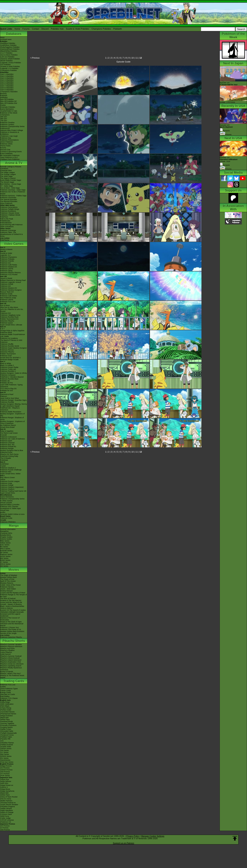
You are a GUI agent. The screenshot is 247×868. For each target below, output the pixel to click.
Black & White (6, 363)
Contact (36, 29)
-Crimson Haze (6, 814)
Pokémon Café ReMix (9, 265)
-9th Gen (4, 117)
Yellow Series (5, 543)
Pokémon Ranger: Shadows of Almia (12, 419)
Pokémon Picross (7, 350)
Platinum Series (6, 554)
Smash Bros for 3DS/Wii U (10, 358)
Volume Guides (6, 539)
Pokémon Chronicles (8, 198)
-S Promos (4, 828)
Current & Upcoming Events (11, 152)
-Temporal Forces (7, 735)
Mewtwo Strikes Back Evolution (12, 631)
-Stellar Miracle (6, 808)
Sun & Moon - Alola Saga (10, 188)
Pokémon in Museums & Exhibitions (10, 133)
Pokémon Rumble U (8, 371)
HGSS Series (5, 556)
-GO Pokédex (5, 65)
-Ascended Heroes (7, 712)
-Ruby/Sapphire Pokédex (10, 47)
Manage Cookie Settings (153, 836)
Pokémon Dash (6, 441)
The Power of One (7, 579)
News (2, 38)
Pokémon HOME (7, 284)
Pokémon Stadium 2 (8, 468)
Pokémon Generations (9, 207)
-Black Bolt (4, 718)
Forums (26, 29)
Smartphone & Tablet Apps (10, 508)
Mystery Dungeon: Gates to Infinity (14, 373)
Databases (14, 34)
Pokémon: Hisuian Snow (10, 213)
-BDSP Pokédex (6, 61)
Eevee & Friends (7, 672)
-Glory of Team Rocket (9, 797)
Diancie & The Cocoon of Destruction (10, 619)
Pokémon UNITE (7, 269)
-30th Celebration (7, 704)
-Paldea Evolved (7, 745)
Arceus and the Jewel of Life (11, 602)
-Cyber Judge (5, 818)
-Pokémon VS (6, 822)
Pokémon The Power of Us (11, 629)
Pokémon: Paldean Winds (10, 215)
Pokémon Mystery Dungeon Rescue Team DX (11, 291)
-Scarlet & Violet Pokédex (10, 67)
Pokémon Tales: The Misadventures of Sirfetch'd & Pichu (11, 234)
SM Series (4, 566)
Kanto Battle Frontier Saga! (11, 180)
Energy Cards (5, 692)
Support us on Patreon (123, 843)
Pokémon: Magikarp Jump (10, 315)
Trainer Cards (5, 691)
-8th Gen (4, 119)
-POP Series (5, 776)
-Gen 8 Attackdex (7, 88)
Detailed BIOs (6, 535)
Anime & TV (14, 163)
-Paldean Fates (6, 737)
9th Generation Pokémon (10, 155)
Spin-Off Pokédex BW (9, 103)
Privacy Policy (133, 836)
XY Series (4, 562)
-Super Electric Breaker (9, 805)
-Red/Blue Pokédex (8, 43)
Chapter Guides (6, 537)
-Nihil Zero (4, 783)
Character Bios (6, 171)
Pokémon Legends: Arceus (11, 282)
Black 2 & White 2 (7, 365)
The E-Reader (6, 458)
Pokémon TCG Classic (9, 698)
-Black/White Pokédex (9, 51)
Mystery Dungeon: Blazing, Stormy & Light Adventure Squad (14, 405)
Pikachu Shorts (14, 641)
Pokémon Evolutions (8, 211)
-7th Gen (4, 121)
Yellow (3, 479)
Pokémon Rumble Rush (9, 317)
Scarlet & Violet (6, 253)
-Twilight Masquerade (8, 733)
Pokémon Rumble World (10, 346)
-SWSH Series (6, 749)
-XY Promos (5, 774)
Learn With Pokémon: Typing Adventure (11, 386)
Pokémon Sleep (6, 271)
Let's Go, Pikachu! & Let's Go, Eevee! (12, 310)
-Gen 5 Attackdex (7, 82)
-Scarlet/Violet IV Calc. (9, 111)
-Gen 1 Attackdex (7, 74)
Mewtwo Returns (7, 583)
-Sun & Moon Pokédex (9, 55)
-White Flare (5, 720)
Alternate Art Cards (8, 694)
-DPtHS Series (6, 756)
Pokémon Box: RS (7, 445)
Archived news (6, 39)
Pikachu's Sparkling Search (11, 666)
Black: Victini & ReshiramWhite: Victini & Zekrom (12, 607)
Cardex (3, 105)
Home (17, 29)
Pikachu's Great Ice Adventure (12, 664)
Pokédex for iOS (7, 391)
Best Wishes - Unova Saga (11, 184)
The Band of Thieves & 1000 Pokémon (11, 341)
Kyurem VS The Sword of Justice (13, 610)
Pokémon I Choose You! (10, 628)
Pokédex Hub (57, 29)
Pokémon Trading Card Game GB (13, 491)
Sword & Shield (6, 278)
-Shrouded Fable (7, 731)
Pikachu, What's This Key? (11, 674)
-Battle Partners (6, 801)
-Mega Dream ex (7, 785)
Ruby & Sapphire (7, 431)
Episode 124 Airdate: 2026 (229, 159)
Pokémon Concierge (8, 230)
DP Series (4, 553)
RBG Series (5, 541)
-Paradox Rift (5, 739)
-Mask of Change (7, 812)
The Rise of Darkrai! (8, 599)
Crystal (3, 466)
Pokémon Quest (6, 323)
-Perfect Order (6, 710)
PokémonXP (5, 128)
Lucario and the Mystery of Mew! (13, 593)
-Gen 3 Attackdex (7, 78)
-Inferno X (4, 787)
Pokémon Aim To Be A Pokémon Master (13, 193)
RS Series (4, 547)
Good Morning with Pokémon (11, 225)
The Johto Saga (6, 176)
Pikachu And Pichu (7, 648)
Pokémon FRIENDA (8, 522)
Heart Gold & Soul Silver (10, 398)
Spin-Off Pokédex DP (8, 101)
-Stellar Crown (6, 729)
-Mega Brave (5, 789)
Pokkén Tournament (8, 354)
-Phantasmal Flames (8, 714)
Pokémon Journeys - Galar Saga (13, 190)
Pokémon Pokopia (7, 259)
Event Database (6, 153)
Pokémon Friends (7, 261)
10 (133, 58)
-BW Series (5, 754)
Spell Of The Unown (8, 581)
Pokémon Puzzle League (10, 481)
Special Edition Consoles (10, 505)
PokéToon (4, 217)
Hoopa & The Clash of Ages (11, 622)
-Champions (5, 115)
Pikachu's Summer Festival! (11, 656)
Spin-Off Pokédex (7, 99)
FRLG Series (5, 549)
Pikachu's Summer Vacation (11, 645)
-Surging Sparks (6, 727)
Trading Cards (14, 681)
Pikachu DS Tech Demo (9, 454)
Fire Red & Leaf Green (9, 433)
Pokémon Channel (7, 443)
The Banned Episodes (9, 201)
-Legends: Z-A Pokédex (9, 68)
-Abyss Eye (5, 779)
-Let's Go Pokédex (7, 57)
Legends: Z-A (5, 255)
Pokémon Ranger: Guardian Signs (13, 400)
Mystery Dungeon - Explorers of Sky (12, 415)
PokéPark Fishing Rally (9, 456)
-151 (2, 741)
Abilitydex (4, 97)
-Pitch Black (5, 706)
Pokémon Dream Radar (9, 367)
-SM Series (5, 750)
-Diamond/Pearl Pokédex (10, 49)
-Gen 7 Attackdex (7, 86)
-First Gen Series (7, 762)
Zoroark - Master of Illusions (11, 604)
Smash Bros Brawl (7, 427)
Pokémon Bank (6, 333)
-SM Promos (5, 772)
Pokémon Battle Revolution (11, 412)
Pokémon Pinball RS (8, 447)
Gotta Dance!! (6, 654)
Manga (14, 526)
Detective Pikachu (7, 321)
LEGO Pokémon (7, 142)
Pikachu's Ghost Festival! (10, 658)
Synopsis (225, 165)
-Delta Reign (5, 702)
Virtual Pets (5, 510)
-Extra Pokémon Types (9, 689)
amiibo (3, 512)
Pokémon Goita (6, 518)
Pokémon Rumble (7, 402)
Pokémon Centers (7, 124)
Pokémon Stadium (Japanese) (12, 487)
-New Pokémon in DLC (9, 157)
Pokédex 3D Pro (7, 383)
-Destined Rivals (7, 721)
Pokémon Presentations (9, 140)
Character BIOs (6, 533)
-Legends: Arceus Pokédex (11, 63)
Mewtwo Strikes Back (8, 577)
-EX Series (4, 758)
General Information (8, 529)
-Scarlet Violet (6, 747)
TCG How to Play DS (8, 389)
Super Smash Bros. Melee (10, 474)
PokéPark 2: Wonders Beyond (12, 377)
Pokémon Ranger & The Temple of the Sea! (14, 596)
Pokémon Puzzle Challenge (11, 470)
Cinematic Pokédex (8, 107)
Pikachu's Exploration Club (11, 662)
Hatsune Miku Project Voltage (12, 130)
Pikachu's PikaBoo (7, 650)
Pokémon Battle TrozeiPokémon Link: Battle (13, 335)
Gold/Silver (4, 464)
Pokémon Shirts (6, 144)
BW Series (4, 558)
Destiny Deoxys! (6, 591)
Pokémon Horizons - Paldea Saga (13, 196)
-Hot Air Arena (6, 799)
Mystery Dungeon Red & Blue (12, 450)
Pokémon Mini (6, 472)
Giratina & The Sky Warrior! (11, 600)
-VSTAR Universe (7, 820)
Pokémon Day (6, 138)
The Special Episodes (9, 200)
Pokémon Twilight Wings (10, 209)
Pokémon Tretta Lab (8, 369)
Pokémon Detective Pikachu (11, 637)
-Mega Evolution (6, 716)
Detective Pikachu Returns (10, 273)
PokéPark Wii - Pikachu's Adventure (10, 409)
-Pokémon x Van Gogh (9, 136)
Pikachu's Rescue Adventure (11, 646)
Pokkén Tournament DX (9, 319)
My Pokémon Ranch (8, 425)
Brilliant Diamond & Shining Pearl (13, 280)
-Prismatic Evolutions (8, 725)
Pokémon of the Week (9, 113)
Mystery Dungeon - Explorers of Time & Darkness (12, 422)
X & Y (2, 329)
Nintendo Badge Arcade (9, 360)
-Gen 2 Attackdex (7, 76)
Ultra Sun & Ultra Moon (9, 307)
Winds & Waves (6, 249)
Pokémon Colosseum (8, 437)
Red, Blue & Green (8, 477)
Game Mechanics (7, 109)
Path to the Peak (7, 219)
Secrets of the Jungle (8, 633)
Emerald (3, 435)
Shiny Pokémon (6, 203)
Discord (45, 29)
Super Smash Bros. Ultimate (11, 325)
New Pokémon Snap (8, 298)
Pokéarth (118, 29)
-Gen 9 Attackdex (7, 90)
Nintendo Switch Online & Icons (12, 514)
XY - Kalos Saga (7, 186)
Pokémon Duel (6, 356)
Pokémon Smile (6, 294)
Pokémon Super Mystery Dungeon (14, 348)
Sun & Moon (5, 305)
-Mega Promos (6, 766)
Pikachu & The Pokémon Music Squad (12, 676)
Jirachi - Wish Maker (8, 589)
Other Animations (7, 227)
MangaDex (4, 531)
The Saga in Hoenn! (8, 178)
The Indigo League (7, 172)
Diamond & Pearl (7, 394)
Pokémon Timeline (7, 123)
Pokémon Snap (6, 483)
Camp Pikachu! (6, 652)
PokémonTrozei (6, 452)
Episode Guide (123, 62)
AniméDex (4, 169)
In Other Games (6, 501)
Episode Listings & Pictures (11, 167)
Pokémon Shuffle (7, 344)
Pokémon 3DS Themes (9, 506)
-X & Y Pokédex (6, 53)
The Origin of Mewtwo (9, 575)
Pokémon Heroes (7, 587)
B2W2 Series (5, 560)
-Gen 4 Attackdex (7, 80)
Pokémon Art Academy (9, 338)
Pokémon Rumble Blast (9, 379)
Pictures (226, 135)
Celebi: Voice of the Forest (10, 585)
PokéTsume (5, 240)
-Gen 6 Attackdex (7, 84)
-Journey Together (7, 723)
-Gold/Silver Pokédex (8, 45)
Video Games (14, 244)
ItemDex (3, 94)
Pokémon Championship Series (12, 126)
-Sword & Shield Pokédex (10, 59)
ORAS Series (5, 564)
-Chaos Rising (6, 708)
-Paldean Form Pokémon (10, 159)
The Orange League (8, 174)
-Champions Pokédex (8, 70)
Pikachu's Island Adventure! (11, 660)
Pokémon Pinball (7, 485)
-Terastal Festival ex (8, 803)
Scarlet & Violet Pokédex (77, 29)
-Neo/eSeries (5, 760)
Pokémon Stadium (7, 489)
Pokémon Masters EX (9, 267)
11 (137, 58)
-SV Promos (5, 768)
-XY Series (4, 752)
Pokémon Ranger (7, 448)
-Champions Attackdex (9, 92)
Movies (14, 570)
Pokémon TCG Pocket (9, 275)
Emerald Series (6, 551)
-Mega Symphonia (7, 791)
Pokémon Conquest (8, 375)
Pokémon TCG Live (8, 302)
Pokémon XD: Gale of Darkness (13, 439)
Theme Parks (5, 146)
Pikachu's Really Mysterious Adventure (11, 669)
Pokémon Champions (8, 257)
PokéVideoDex (6, 223)
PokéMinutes (5, 221)
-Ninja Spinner (6, 781)
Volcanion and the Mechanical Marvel (12, 625)
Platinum (4, 396)
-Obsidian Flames (7, 743)
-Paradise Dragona (8, 807)
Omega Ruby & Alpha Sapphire (12, 331)
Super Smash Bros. (8, 493)
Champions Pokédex (101, 29)
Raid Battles (5, 696)
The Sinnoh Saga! (7, 182)
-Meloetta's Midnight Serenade (12, 612)
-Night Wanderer (7, 810)
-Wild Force (5, 816)
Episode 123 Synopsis (226, 128)
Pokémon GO (5, 263)
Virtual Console (6, 503)
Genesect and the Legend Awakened (10, 615)
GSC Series (5, 545)
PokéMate (4, 460)
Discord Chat (5, 150)
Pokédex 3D (5, 381)
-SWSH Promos (6, 770)
